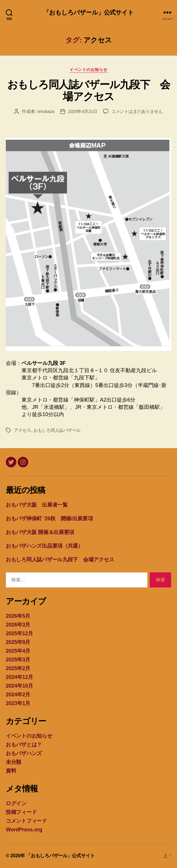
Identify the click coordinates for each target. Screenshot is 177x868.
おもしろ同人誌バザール (57, 430)
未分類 (14, 762)
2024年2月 (18, 695)
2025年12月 (19, 633)
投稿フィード (21, 812)
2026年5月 (18, 616)
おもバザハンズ (24, 753)
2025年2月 (18, 668)
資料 (11, 771)
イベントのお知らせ (88, 70)
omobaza (46, 111)
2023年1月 (18, 703)
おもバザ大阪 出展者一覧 (37, 505)
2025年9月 (18, 642)
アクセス (23, 430)
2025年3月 (18, 660)
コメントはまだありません (137, 111)
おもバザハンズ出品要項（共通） (44, 546)
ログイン (16, 803)
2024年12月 (19, 677)
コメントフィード (26, 821)
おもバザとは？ (24, 745)
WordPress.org (24, 830)
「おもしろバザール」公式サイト (89, 12)
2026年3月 (18, 625)
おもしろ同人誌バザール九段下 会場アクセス (88, 90)
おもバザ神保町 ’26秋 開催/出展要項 (49, 519)
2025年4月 (18, 651)
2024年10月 (19, 686)
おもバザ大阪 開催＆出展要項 (40, 532)
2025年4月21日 (83, 111)
